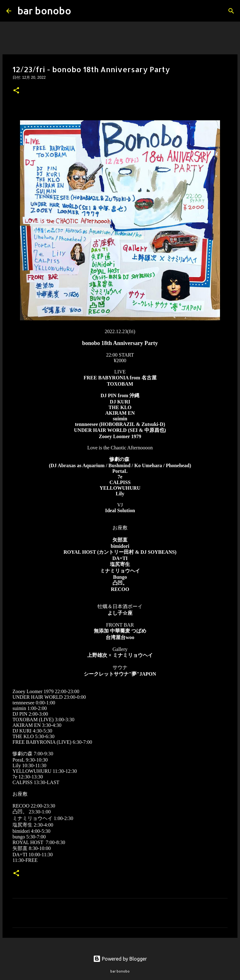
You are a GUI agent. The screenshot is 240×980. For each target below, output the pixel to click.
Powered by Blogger (120, 959)
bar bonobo (44, 11)
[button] (16, 91)
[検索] (80, 11)
